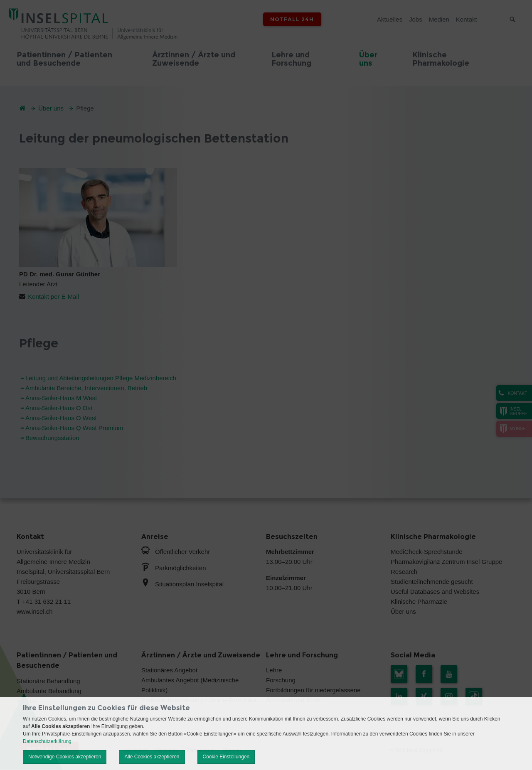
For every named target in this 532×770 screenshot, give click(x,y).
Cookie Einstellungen (226, 757)
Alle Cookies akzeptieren (152, 757)
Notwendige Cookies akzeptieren (65, 757)
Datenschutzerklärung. (48, 741)
